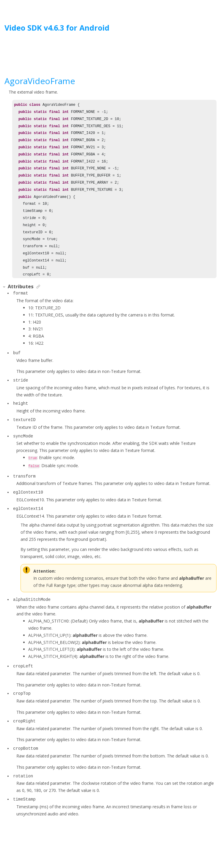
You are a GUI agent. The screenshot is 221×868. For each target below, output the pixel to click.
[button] (4, 287)
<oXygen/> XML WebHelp (124, 848)
